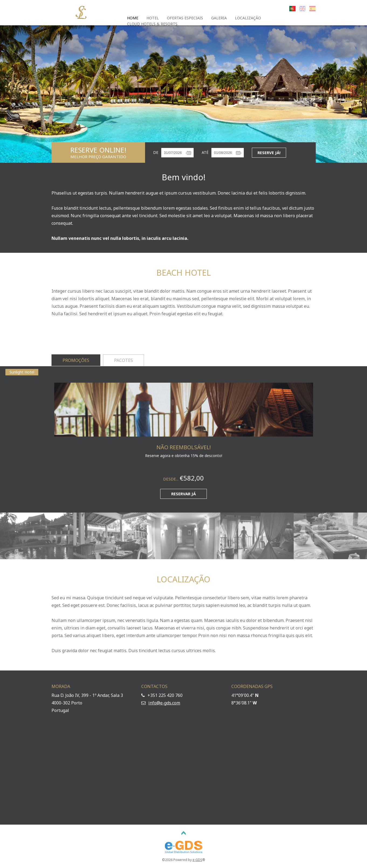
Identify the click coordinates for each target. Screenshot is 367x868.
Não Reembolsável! (184, 447)
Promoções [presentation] (76, 360)
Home (133, 18)
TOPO (183, 833)
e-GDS (197, 860)
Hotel (153, 18)
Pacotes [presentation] (124, 360)
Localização (248, 18)
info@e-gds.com (164, 703)
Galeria (219, 18)
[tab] (76, 360)
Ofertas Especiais (185, 18)
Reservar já (183, 494)
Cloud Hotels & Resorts (152, 24)
